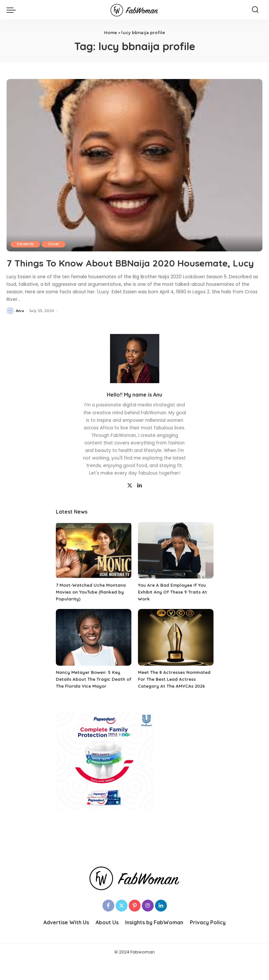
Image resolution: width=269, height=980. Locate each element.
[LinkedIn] (140, 498)
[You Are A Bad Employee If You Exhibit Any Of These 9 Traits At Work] (176, 563)
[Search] (255, 10)
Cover (56, 244)
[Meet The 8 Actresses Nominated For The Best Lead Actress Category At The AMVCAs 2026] (176, 650)
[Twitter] (130, 498)
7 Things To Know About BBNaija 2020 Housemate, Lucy (133, 269)
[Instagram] (148, 925)
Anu (20, 323)
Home (111, 33)
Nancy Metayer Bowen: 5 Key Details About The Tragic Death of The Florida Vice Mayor (92, 692)
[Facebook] (108, 925)
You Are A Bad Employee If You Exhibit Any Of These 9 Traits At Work (174, 604)
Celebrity (26, 244)
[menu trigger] (13, 10)
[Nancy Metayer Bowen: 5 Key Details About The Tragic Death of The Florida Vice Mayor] (94, 650)
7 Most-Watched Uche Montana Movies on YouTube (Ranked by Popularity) (92, 604)
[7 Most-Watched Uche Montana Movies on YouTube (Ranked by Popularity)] (94, 563)
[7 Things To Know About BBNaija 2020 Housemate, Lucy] (134, 165)
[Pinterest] (135, 925)
